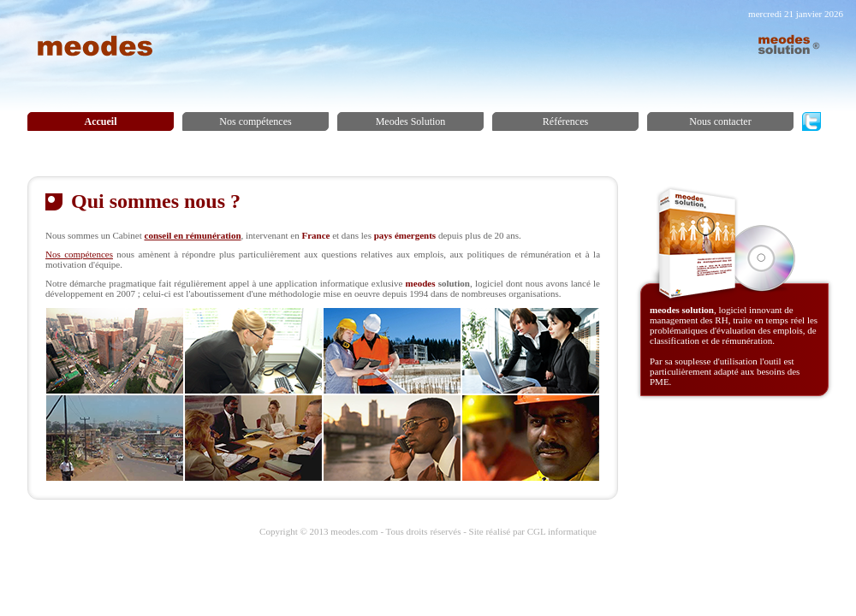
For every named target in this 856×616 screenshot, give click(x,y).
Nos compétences (255, 121)
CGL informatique (562, 531)
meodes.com (354, 531)
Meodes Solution (411, 121)
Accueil (101, 121)
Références (565, 121)
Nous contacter (720, 121)
